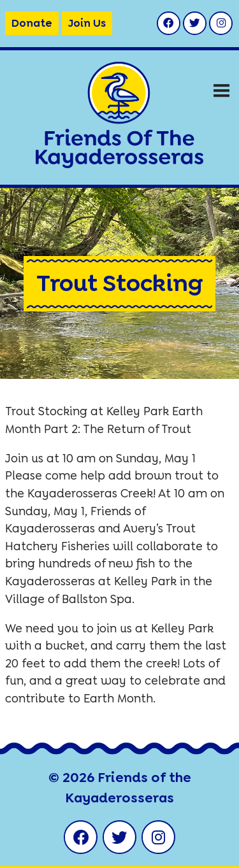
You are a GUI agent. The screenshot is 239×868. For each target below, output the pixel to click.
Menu (221, 86)
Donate (32, 23)
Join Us (87, 23)
